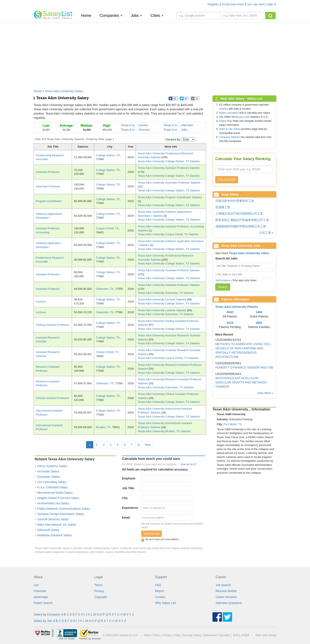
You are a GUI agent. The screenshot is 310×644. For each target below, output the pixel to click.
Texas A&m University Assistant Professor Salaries (169, 168)
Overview (40, 591)
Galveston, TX (105, 289)
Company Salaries (230, 137)
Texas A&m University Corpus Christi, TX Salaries (168, 234)
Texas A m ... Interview (178, 125)
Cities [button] (157, 16)
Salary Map (226, 121)
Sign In (272, 4)
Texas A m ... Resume (135, 130)
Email (126, 518)
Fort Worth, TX (233, 424)
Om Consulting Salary (52, 482)
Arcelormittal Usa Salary (53, 503)
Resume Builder (226, 591)
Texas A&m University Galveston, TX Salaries (166, 293)
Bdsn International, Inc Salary (57, 525)
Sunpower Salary (49, 477)
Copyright (101, 597)
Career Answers (226, 597)
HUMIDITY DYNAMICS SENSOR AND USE (244, 367)
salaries (223, 109)
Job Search (223, 585)
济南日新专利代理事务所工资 (235, 201)
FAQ (158, 585)
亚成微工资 (223, 207)
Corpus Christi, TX (107, 228)
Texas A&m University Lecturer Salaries (162, 299)
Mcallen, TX (103, 427)
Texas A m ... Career (134, 125)
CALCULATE (227, 180)
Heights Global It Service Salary (58, 498)
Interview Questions (229, 603)
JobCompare (223, 280)
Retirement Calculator (217, 635)
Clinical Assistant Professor (52, 398)
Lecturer (41, 302)
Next (148, 445)
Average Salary (192, 635)
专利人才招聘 (241, 635)
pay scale (244, 117)
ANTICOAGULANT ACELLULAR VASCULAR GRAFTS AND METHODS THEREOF (241, 382)
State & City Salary (230, 129)
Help (177, 635)
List (36, 585)
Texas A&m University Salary (64, 91)
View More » (265, 393)
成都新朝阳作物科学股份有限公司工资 (241, 226)
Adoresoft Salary (48, 530)
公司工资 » (266, 233)
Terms (98, 585)
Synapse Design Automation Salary (61, 514)
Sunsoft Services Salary (53, 519)
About (148, 635)
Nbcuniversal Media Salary (55, 493)
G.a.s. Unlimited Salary (52, 487)
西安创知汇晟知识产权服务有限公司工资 (242, 220)
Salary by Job (43, 621)
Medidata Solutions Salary (55, 535)
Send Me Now (151, 534)
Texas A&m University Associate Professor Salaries (169, 183)
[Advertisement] (155, 54)
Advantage (41, 597)
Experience (130, 508)
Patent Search (43, 603)
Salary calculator (229, 113)
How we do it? (188, 464)
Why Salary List (165, 603)
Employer (129, 478)
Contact (160, 597)
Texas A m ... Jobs (176, 130)
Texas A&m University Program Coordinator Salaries (170, 197)
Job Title (128, 488)
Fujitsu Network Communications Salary (64, 509)
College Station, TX (108, 155)
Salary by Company (47, 614)
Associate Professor (48, 186)
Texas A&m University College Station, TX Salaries (169, 161)
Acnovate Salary (48, 471)
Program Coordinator (49, 201)
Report (159, 591)
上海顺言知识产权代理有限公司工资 (239, 214)
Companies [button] (111, 16)
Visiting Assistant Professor (52, 325)
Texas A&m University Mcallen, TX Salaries (164, 431)
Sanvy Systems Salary (52, 466)
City (125, 498)
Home (88, 15)
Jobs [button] (136, 16)
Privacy (99, 591)
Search (223, 287)
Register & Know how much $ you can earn (237, 4)
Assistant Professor (48, 172)
